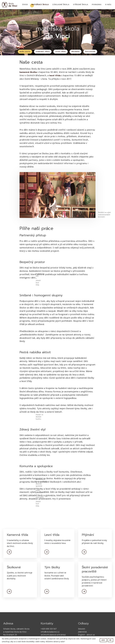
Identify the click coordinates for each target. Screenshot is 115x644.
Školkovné (90, 52)
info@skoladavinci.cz (50, 632)
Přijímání (76, 52)
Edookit (82, 629)
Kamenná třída (43, 52)
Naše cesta (25, 52)
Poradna (97, 5)
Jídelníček (83, 632)
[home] (9, 5)
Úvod (25, 5)
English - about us (87, 635)
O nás (108, 5)
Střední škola (81, 5)
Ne (110, 640)
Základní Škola (61, 5)
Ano (103, 640)
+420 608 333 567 (49, 629)
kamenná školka (28, 72)
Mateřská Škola (40, 5)
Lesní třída (61, 52)
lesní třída (55, 75)
